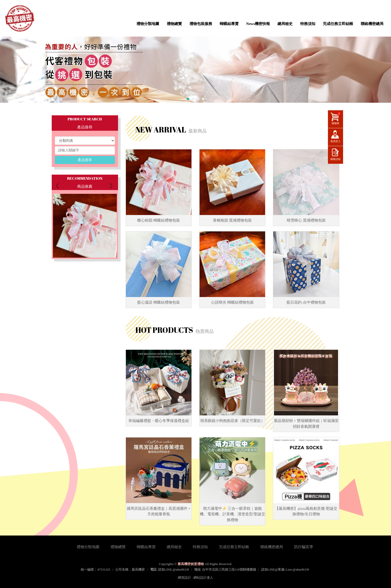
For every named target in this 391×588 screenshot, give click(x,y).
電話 (153, 569)
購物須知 (336, 159)
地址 (198, 569)
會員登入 (336, 141)
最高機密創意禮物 (20, 18)
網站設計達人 (203, 578)
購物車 (336, 118)
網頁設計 (184, 578)
